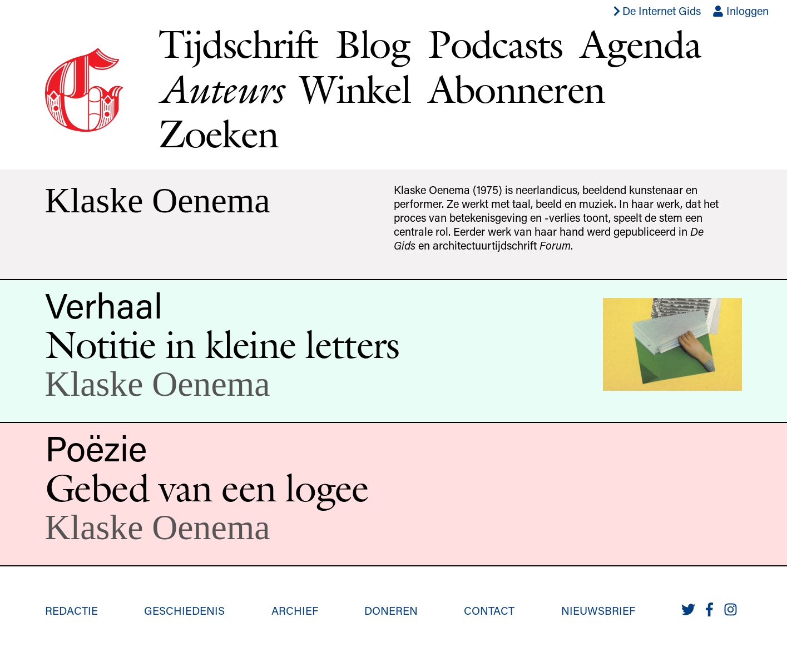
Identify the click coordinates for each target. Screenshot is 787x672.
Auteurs (221, 89)
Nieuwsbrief (598, 610)
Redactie (71, 610)
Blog (373, 44)
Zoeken (219, 133)
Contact (489, 610)
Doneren (391, 610)
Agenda (640, 44)
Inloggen (741, 11)
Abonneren (516, 89)
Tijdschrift (238, 44)
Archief (295, 610)
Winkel (355, 89)
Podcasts (495, 44)
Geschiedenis (184, 610)
